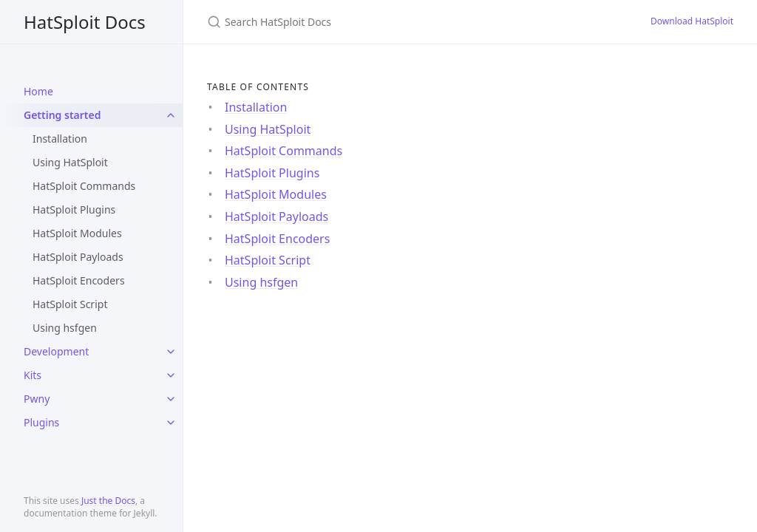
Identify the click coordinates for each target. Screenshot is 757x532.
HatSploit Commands (84, 186)
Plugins (41, 422)
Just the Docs (108, 501)
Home (38, 91)
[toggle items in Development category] (171, 352)
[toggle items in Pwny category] (171, 399)
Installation (60, 139)
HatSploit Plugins (74, 209)
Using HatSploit (70, 162)
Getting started (62, 115)
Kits (33, 375)
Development (56, 351)
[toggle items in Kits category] (171, 375)
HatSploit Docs (85, 22)
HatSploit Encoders (79, 280)
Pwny (37, 399)
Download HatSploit (692, 21)
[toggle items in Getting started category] (171, 115)
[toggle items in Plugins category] (171, 423)
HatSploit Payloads (78, 257)
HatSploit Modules (77, 233)
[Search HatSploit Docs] (381, 22)
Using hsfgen (65, 328)
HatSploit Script (70, 304)
